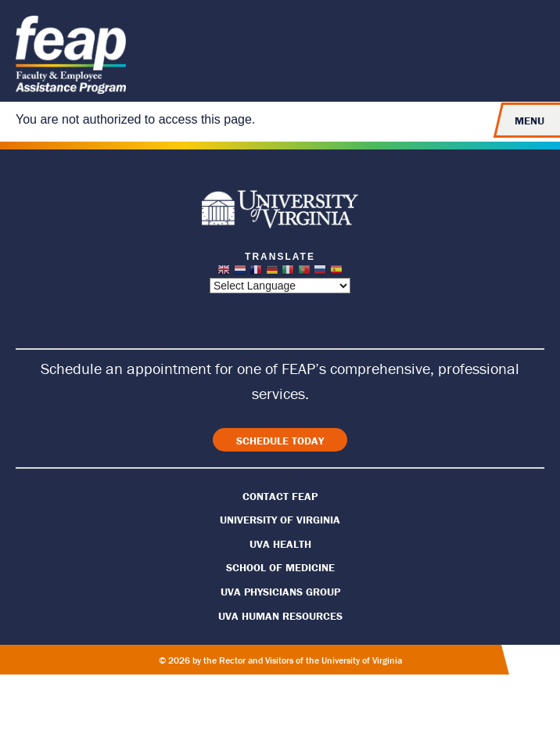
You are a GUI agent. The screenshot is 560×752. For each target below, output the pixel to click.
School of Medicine (280, 567)
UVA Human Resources (280, 616)
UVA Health (280, 544)
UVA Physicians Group (280, 592)
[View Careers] (280, 440)
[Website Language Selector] (280, 286)
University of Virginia (280, 520)
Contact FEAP (280, 496)
